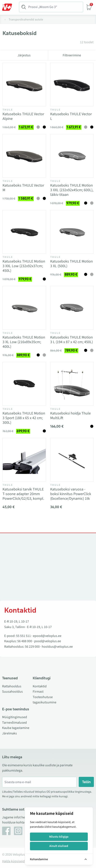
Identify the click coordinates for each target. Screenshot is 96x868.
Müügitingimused (15, 717)
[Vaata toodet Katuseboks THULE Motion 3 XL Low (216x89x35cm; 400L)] (24, 308)
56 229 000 (32, 647)
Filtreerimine (72, 55)
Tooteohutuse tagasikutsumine (45, 700)
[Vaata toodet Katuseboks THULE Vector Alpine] (24, 85)
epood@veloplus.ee (47, 636)
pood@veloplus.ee (48, 641)
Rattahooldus (12, 686)
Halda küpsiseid (13, 861)
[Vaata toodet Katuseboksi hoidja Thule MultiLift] (72, 384)
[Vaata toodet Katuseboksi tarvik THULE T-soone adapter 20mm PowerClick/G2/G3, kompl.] (24, 460)
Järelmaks (9, 733)
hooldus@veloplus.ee (57, 647)
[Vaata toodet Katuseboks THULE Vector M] (24, 156)
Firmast (38, 692)
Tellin (86, 782)
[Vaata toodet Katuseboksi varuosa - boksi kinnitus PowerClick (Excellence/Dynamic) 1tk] (72, 460)
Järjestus (24, 55)
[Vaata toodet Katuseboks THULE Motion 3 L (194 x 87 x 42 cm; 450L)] (72, 308)
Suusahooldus (12, 692)
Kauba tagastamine (16, 728)
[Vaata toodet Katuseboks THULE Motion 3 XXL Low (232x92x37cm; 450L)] (24, 232)
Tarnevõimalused (14, 723)
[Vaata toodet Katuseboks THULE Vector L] (72, 85)
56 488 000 (25, 641)
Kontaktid (40, 686)
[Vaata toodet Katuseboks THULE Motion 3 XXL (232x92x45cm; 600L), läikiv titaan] (72, 156)
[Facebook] (6, 831)
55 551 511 (23, 636)
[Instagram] (18, 831)
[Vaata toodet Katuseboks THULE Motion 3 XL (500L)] (72, 232)
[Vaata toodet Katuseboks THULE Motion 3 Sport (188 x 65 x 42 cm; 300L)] (24, 384)
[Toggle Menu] (9, 7)
